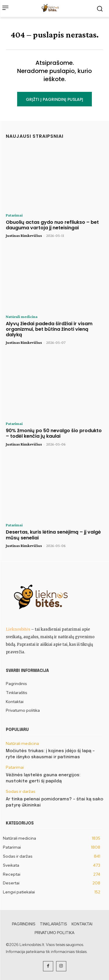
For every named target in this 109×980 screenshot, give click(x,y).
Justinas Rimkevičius (24, 235)
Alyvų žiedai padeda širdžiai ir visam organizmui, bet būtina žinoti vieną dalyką (49, 329)
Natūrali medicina (22, 316)
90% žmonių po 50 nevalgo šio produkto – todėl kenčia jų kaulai (54, 433)
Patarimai (14, 215)
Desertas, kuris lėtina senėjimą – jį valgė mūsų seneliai (53, 535)
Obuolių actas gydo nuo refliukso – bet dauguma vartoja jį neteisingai (52, 225)
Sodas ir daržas (21, 792)
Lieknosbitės (18, 629)
